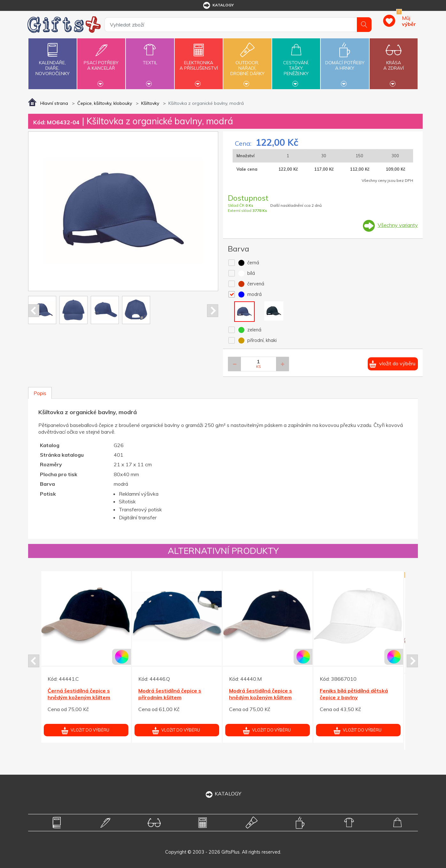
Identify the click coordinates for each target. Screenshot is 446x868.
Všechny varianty (398, 225)
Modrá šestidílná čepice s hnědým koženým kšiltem (261, 694)
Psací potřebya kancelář (101, 62)
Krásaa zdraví (394, 62)
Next (213, 311)
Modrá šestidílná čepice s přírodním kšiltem (170, 694)
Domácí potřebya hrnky (345, 62)
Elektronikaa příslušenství (199, 62)
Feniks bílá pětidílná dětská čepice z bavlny (354, 694)
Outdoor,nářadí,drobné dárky (247, 63)
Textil (150, 59)
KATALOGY (223, 794)
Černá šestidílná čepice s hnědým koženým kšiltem (79, 694)
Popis (40, 393)
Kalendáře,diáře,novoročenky (52, 58)
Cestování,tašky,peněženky (296, 63)
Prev (34, 311)
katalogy (218, 5)
